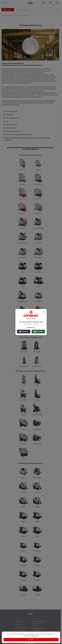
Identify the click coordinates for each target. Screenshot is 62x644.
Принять (31, 640)
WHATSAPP (38, 332)
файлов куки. (35, 636)
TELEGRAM (24, 332)
